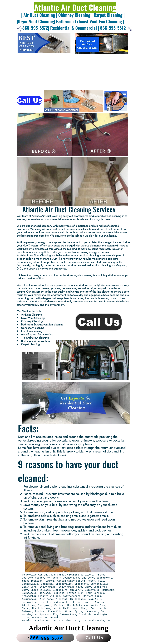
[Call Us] (30, 100)
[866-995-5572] (45, 638)
